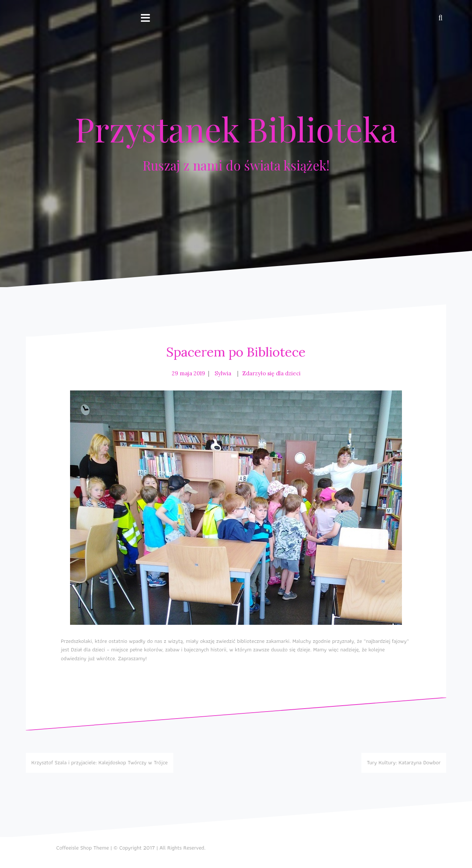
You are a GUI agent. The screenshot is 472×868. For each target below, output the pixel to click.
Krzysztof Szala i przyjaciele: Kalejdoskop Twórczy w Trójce (100, 762)
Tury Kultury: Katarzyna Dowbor (404, 762)
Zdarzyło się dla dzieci (271, 373)
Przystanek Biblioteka (236, 129)
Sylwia (223, 373)
